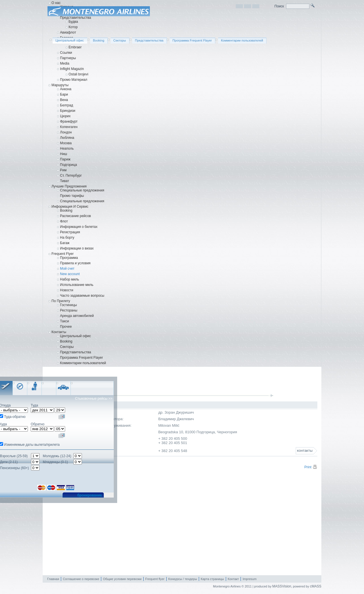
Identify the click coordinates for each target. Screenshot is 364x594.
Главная (53, 579)
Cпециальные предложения (82, 201)
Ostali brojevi (78, 74)
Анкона (66, 89)
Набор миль (70, 279)
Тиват (65, 181)
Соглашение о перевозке (81, 579)
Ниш (64, 154)
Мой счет (67, 269)
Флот (64, 221)
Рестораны (69, 310)
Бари (64, 94)
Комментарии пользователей (83, 363)
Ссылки (66, 53)
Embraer (75, 47)
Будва (73, 22)
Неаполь (67, 148)
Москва (66, 143)
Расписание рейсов (76, 216)
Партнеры (68, 58)
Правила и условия (75, 263)
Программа (69, 258)
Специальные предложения (82, 190)
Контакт (233, 579)
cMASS (316, 586)
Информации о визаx (77, 248)
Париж (65, 159)
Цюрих (65, 116)
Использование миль (77, 285)
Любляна (67, 138)
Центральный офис (76, 336)
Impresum (250, 579)
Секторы (67, 347)
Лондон (66, 132)
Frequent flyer (155, 579)
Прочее (66, 327)
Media (65, 63)
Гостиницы (68, 305)
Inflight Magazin (72, 69)
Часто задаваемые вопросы (82, 296)
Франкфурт (69, 121)
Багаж (65, 243)
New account (70, 274)
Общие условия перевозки (122, 579)
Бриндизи (68, 111)
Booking (66, 211)
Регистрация (70, 232)
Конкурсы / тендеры (183, 579)
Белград (67, 105)
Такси (65, 321)
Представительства (76, 18)
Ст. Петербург (71, 176)
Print (311, 467)
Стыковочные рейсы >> (94, 399)
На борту (67, 238)
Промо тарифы (72, 196)
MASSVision (282, 586)
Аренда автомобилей (77, 316)
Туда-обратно (15, 417)
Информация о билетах (79, 227)
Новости (67, 290)
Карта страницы (212, 579)
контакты (305, 450)
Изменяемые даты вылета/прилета (32, 445)
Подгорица (69, 165)
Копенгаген (69, 127)
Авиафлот (68, 32)
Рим (63, 170)
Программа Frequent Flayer (81, 358)
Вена (64, 100)
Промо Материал (74, 80)
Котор (73, 27)
